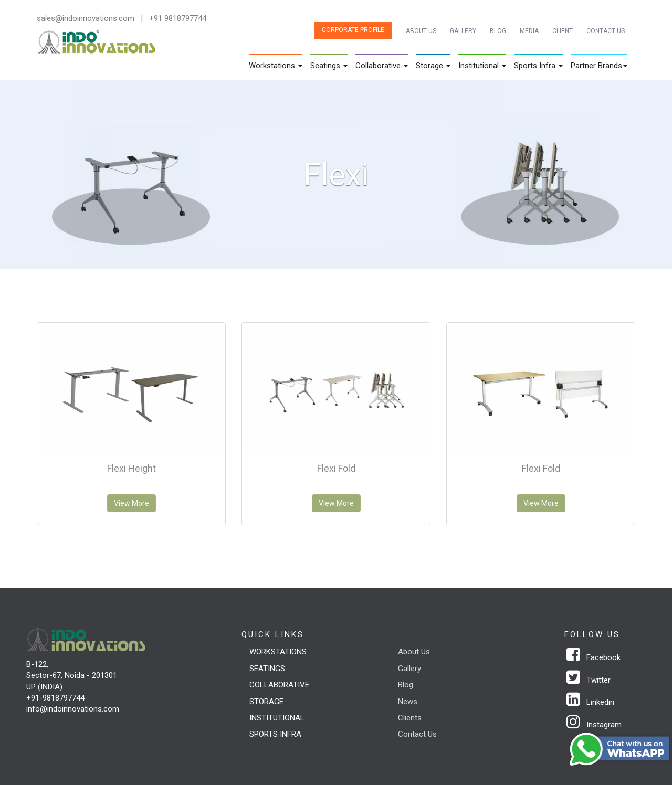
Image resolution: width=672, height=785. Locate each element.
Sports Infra (275, 734)
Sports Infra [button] (538, 66)
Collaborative (279, 685)
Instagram (594, 725)
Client (563, 31)
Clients (410, 718)
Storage (266, 702)
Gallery (463, 31)
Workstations (278, 652)
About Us (421, 31)
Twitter (589, 680)
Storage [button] (433, 66)
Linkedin (590, 702)
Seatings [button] (329, 66)
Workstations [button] (276, 66)
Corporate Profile (353, 30)
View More (132, 503)
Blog (498, 31)
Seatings (267, 669)
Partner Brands (599, 66)
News (408, 702)
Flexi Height (132, 468)
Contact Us (606, 31)
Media (529, 31)
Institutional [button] (482, 66)
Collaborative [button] (382, 66)
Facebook (594, 657)
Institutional (277, 718)
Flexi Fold (336, 468)
